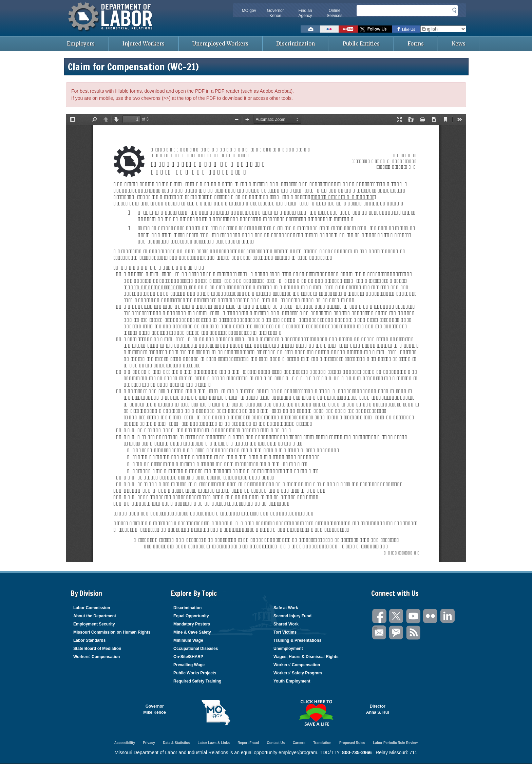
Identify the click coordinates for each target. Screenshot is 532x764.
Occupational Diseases (196, 649)
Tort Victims (285, 632)
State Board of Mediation (97, 649)
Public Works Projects (195, 673)
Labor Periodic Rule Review (395, 743)
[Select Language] (443, 29)
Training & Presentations (297, 640)
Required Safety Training (197, 681)
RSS (414, 633)
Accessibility (125, 743)
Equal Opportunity (191, 616)
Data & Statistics (176, 743)
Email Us (375, 628)
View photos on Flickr (329, 29)
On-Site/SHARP (188, 657)
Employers (81, 44)
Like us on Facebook (406, 29)
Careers (299, 743)
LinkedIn (448, 616)
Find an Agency (305, 13)
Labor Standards (89, 640)
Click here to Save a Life (316, 713)
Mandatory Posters (192, 624)
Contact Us (276, 743)
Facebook (380, 616)
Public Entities (361, 44)
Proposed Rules (352, 743)
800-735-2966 (357, 752)
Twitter (397, 616)
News (459, 44)
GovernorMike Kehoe (155, 709)
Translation (322, 743)
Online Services (335, 13)
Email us (310, 29)
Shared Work (286, 624)
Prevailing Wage (189, 665)
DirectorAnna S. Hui (377, 709)
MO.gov (249, 11)
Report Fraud (248, 743)
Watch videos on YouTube (348, 29)
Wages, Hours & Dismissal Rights (306, 657)
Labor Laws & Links (214, 743)
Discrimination (296, 44)
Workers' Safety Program (298, 673)
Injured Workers (144, 44)
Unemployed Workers (220, 44)
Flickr (431, 616)
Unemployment (288, 649)
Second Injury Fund (292, 616)
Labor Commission (92, 608)
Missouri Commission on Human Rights (112, 632)
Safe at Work (286, 608)
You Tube (414, 616)
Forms (416, 44)
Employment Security (94, 624)
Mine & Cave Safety (192, 632)
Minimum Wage (188, 640)
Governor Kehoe (275, 13)
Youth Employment (292, 681)
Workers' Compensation (97, 657)
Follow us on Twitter (375, 29)
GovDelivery (397, 633)
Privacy (149, 743)
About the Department (95, 616)
